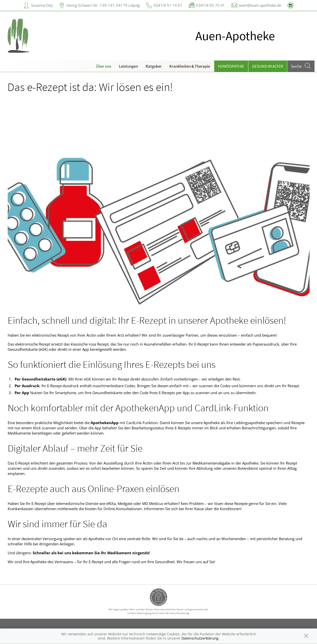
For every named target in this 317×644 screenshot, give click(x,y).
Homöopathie (231, 66)
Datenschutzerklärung (200, 638)
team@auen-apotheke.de (260, 5)
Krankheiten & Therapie (190, 66)
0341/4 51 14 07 (168, 5)
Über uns (104, 66)
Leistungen (128, 66)
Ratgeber (154, 66)
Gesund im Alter (268, 66)
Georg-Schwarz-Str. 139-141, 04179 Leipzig (103, 5)
